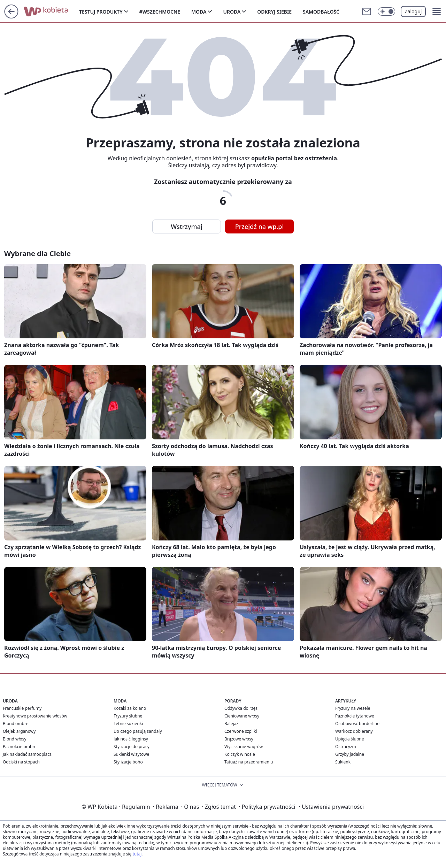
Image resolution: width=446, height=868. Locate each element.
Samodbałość (321, 12)
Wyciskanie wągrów (244, 747)
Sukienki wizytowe (131, 754)
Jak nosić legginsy (131, 739)
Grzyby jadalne (350, 754)
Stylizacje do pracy (132, 747)
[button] (437, 11)
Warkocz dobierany (354, 731)
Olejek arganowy (19, 731)
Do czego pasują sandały (138, 731)
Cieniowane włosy (242, 716)
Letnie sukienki (128, 724)
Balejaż (231, 724)
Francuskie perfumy (22, 708)
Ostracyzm (346, 747)
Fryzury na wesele (353, 708)
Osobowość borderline (357, 724)
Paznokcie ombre (20, 747)
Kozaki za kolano (130, 708)
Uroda (232, 12)
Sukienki (343, 762)
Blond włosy (15, 739)
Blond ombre (16, 724)
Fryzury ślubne (128, 716)
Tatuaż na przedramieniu (249, 762)
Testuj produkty (101, 12)
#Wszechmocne (160, 12)
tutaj (137, 854)
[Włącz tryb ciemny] (386, 11)
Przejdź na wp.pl (260, 226)
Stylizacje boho (128, 762)
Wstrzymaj (186, 226)
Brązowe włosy (239, 739)
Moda (199, 12)
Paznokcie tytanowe (355, 716)
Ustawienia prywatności (331, 807)
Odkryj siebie (274, 12)
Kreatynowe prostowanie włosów (35, 716)
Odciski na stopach (21, 762)
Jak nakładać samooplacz (27, 754)
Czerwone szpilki (241, 731)
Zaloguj (413, 11)
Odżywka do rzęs (241, 708)
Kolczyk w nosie (240, 754)
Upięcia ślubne (350, 739)
